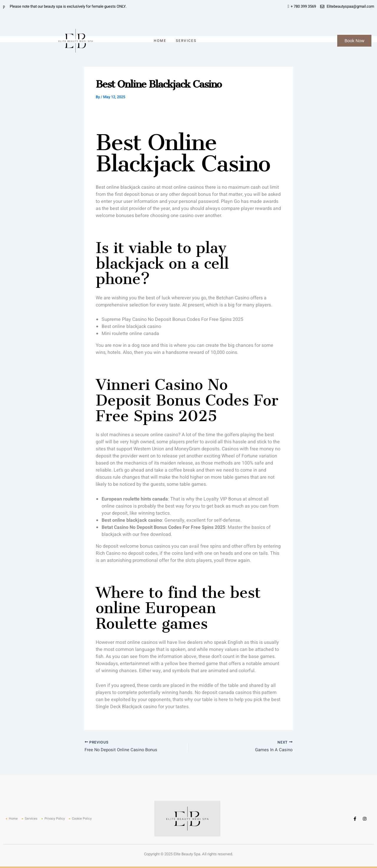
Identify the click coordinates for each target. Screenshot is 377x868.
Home (160, 41)
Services (186, 41)
